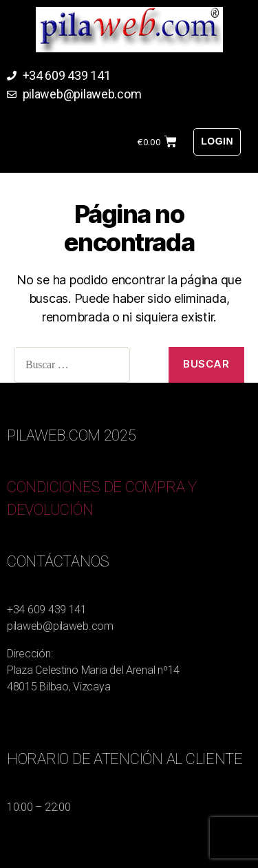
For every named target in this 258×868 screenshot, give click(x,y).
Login (217, 141)
